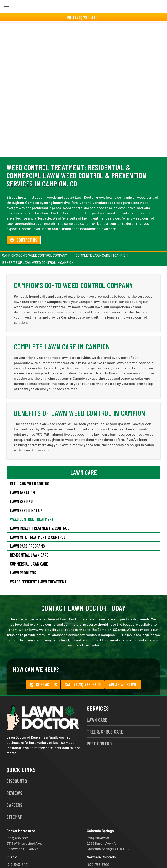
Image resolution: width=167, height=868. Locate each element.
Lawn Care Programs (27, 522)
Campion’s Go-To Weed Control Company (35, 232)
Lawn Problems (23, 549)
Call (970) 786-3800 (83, 661)
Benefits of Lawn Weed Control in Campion (38, 239)
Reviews (14, 769)
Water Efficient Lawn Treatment (38, 558)
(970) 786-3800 (98, 841)
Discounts (17, 757)
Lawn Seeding (21, 478)
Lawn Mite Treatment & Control (38, 514)
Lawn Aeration (23, 469)
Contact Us (24, 217)
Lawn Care (97, 696)
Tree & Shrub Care (105, 708)
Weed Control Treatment (32, 496)
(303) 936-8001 (18, 815)
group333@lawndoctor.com (108, 857)
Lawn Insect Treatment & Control (40, 505)
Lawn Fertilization (26, 487)
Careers (14, 781)
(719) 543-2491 (18, 841)
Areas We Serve (123, 661)
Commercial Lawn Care (29, 540)
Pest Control (100, 720)
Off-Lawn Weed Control (31, 460)
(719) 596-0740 (98, 815)
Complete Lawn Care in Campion (102, 232)
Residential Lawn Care (29, 531)
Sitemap (14, 793)
